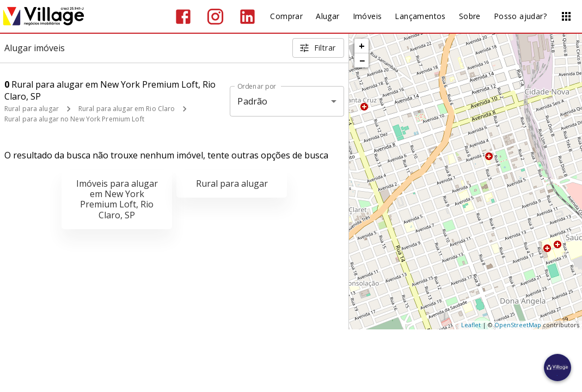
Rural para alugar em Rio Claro (127, 109)
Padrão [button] (252, 101)
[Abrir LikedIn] (247, 17)
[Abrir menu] (566, 16)
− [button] (362, 60)
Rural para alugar (32, 109)
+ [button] (362, 46)
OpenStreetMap (518, 325)
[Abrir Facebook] (183, 17)
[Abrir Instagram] (215, 17)
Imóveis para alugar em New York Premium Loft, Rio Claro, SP (117, 199)
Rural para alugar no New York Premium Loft (74, 119)
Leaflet (471, 325)
